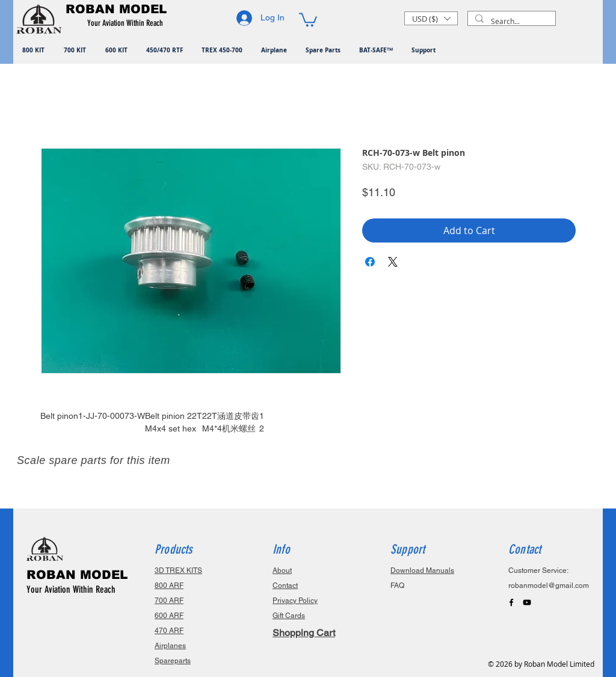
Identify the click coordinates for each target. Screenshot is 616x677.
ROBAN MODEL (77, 575)
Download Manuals (422, 570)
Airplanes (170, 646)
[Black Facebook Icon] (511, 602)
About (282, 570)
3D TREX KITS (178, 570)
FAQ (397, 586)
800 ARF (169, 586)
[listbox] (431, 18)
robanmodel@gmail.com (549, 586)
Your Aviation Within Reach (71, 589)
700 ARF (169, 601)
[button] (127, 23)
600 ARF (169, 616)
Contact (285, 586)
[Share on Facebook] (370, 262)
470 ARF (169, 631)
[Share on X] (393, 262)
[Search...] (510, 21)
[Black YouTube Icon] (527, 602)
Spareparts (173, 661)
